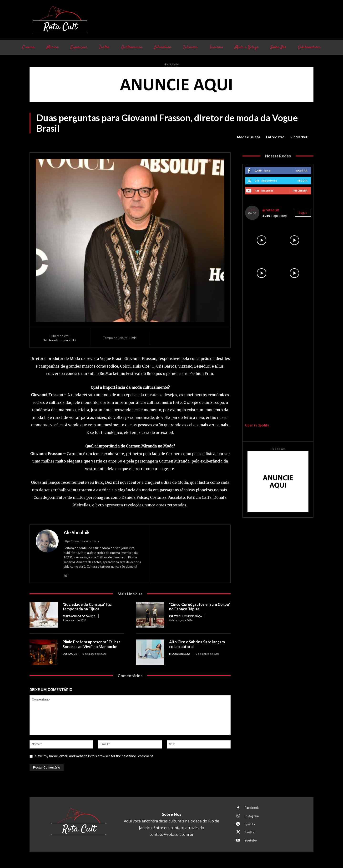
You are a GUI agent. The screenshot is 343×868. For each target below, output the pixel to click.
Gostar (302, 170)
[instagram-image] (262, 240)
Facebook (252, 809)
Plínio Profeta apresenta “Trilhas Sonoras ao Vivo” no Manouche (93, 645)
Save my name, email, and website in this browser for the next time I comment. (94, 757)
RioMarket (299, 137)
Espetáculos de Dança (79, 617)
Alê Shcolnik (77, 532)
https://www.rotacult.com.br (81, 541)
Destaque (70, 654)
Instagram (253, 818)
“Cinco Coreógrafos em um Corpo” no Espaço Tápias (195, 607)
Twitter (251, 835)
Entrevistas (275, 137)
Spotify (251, 826)
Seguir (302, 180)
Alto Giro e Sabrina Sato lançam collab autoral (199, 645)
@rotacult (271, 210)
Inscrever (300, 190)
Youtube (251, 844)
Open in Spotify (257, 425)
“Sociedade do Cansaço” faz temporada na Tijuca (89, 607)
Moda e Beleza (249, 137)
